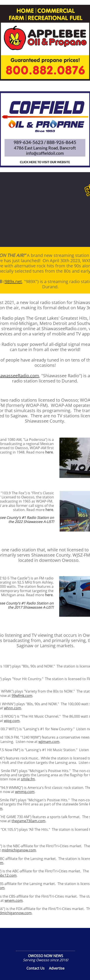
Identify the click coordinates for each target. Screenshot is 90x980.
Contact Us (35, 968)
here (49, 452)
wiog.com (12, 721)
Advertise (57, 968)
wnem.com (14, 900)
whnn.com (13, 708)
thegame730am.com (29, 821)
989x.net (13, 281)
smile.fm (28, 779)
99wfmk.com (22, 696)
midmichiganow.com (19, 850)
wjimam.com (49, 742)
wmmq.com (25, 792)
